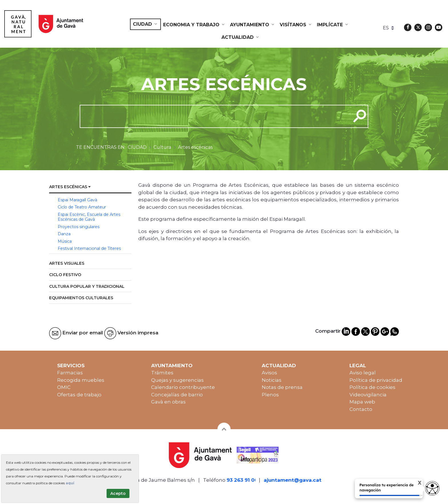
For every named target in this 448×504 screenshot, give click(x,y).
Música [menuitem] (65, 241)
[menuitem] (145, 24)
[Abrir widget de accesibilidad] (432, 488)
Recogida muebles (81, 380)
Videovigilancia (368, 395)
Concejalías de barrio (177, 395)
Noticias (272, 380)
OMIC (64, 387)
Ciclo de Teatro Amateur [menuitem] (82, 207)
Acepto (118, 493)
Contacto (361, 409)
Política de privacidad (376, 380)
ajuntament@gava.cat (293, 480)
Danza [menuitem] (64, 234)
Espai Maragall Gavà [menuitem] (77, 200)
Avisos (269, 373)
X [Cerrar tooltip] (415, 484)
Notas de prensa (282, 387)
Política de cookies (372, 387)
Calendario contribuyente (183, 387)
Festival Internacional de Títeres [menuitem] (89, 248)
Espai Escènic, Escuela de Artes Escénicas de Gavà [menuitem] (89, 217)
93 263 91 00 (242, 480)
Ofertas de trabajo (79, 395)
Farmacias (70, 373)
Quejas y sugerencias (177, 380)
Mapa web (362, 402)
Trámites (162, 373)
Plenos (270, 395)
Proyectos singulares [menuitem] (79, 227)
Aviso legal (363, 373)
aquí (70, 483)
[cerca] (213, 116)
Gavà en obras (168, 402)
